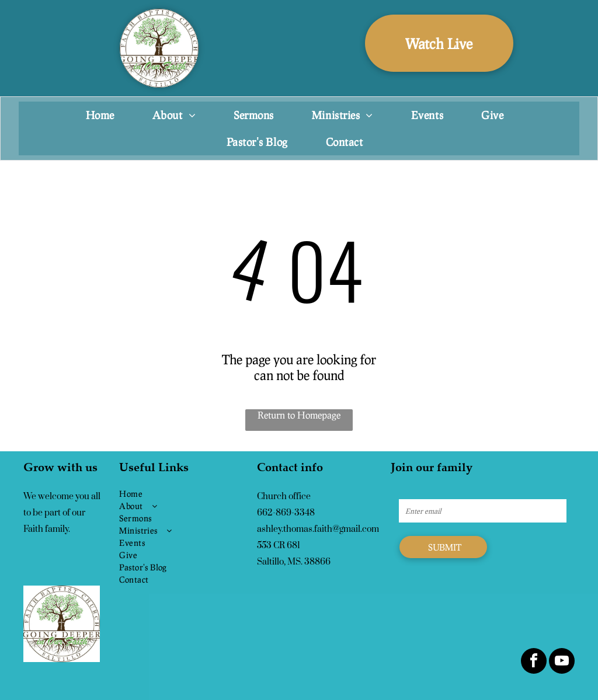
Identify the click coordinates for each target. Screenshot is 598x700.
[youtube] (562, 662)
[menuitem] (105, 115)
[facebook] (534, 662)
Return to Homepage (299, 415)
